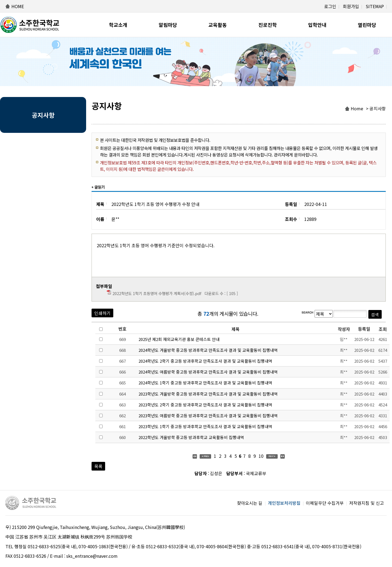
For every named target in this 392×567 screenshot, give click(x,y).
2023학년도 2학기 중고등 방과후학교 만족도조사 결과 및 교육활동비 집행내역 (205, 405)
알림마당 (168, 25)
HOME (18, 6)
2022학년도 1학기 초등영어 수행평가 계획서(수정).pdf (157, 293)
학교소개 (118, 25)
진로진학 (268, 25)
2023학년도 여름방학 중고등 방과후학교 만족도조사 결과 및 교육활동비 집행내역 (208, 416)
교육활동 (218, 25)
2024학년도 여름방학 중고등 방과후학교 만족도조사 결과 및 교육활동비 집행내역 (208, 372)
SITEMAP (375, 6)
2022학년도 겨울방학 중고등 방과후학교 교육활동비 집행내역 (191, 437)
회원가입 (351, 6)
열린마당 (367, 25)
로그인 (330, 6)
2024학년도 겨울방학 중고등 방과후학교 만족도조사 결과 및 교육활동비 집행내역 (208, 350)
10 (261, 456)
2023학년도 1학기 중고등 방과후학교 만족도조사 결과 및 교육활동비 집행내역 (205, 426)
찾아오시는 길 (250, 503)
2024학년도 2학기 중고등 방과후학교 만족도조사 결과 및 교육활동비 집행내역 (205, 361)
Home (357, 108)
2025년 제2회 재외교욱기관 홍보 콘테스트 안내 (179, 339)
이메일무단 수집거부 (325, 503)
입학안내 (317, 25)
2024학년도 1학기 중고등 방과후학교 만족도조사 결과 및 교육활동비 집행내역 (205, 383)
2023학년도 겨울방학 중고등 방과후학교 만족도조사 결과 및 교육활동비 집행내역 (208, 394)
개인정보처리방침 (284, 503)
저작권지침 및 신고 (366, 503)
